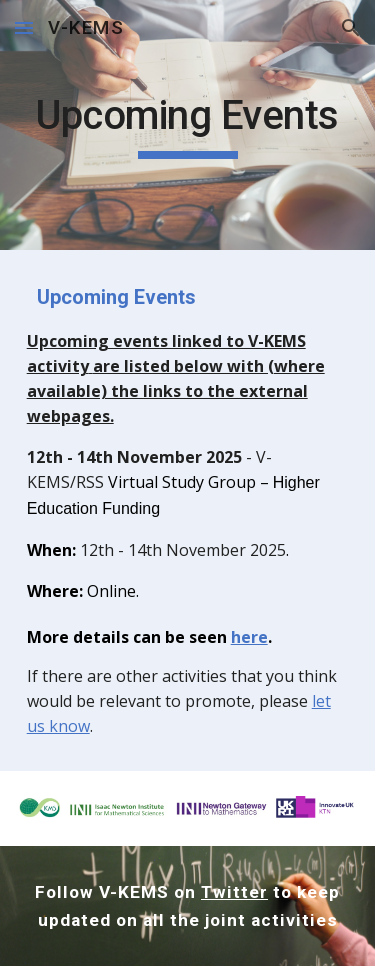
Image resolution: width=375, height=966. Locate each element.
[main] (188, 125)
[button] (24, 27)
